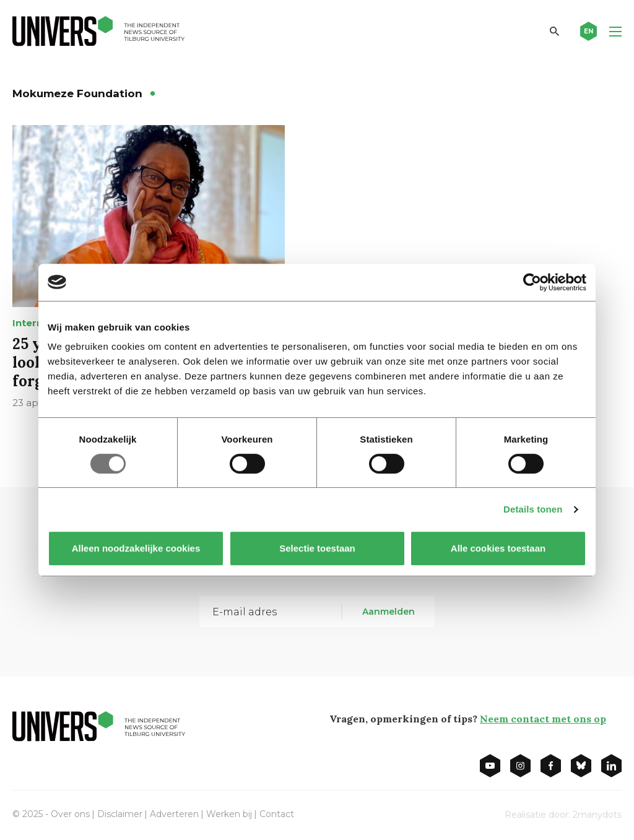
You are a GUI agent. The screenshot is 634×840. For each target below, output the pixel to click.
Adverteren (174, 814)
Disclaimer (120, 814)
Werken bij (229, 814)
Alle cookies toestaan (498, 548)
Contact (277, 814)
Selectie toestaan (317, 548)
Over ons (70, 814)
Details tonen (533, 509)
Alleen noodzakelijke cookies (136, 548)
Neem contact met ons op (543, 719)
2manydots (597, 815)
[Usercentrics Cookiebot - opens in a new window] (532, 282)
